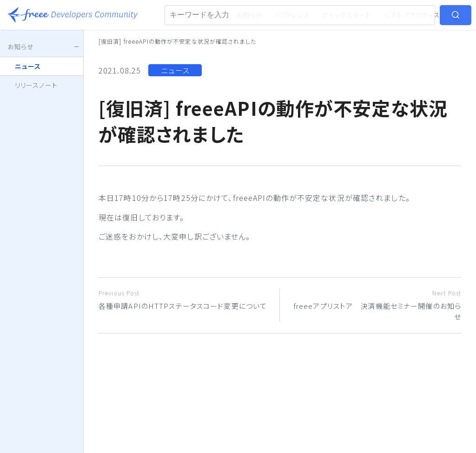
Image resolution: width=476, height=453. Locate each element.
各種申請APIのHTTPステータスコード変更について (185, 300)
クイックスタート (347, 15)
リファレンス (292, 15)
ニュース (175, 70)
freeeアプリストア (197, 15)
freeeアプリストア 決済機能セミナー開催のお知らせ (374, 305)
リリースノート (36, 85)
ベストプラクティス (412, 15)
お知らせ (249, 15)
